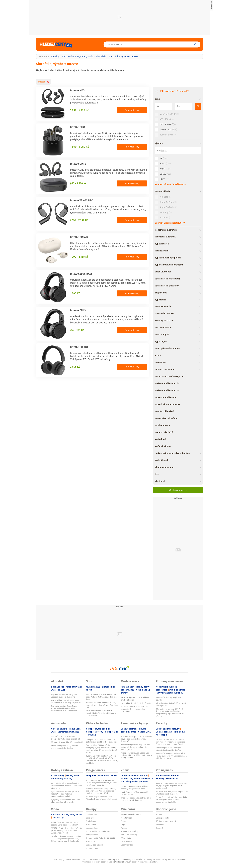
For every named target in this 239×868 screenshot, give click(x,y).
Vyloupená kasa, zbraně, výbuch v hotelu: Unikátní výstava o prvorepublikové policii (65, 794)
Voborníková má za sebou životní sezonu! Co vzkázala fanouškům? (65, 824)
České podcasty (162, 818)
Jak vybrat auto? (93, 848)
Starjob (159, 814)
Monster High (126, 818)
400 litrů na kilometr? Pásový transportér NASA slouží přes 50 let (65, 738)
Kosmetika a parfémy (130, 831)
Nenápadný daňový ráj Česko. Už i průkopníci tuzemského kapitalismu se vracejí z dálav (137, 755)
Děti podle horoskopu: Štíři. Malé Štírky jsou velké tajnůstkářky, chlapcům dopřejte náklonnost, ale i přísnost (171, 713)
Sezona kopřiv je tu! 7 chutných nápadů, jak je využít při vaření (169, 749)
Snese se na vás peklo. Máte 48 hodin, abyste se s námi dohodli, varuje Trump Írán (137, 739)
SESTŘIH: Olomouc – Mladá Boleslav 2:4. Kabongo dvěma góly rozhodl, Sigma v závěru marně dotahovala (66, 839)
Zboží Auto (90, 842)
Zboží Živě (90, 818)
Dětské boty (126, 838)
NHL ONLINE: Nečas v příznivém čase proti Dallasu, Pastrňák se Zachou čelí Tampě (101, 697)
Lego (123, 825)
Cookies (118, 862)
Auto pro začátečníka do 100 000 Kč (101, 838)
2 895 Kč (75, 367)
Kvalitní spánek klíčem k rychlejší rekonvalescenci (134, 793)
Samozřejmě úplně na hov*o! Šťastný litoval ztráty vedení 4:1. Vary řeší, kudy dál (102, 705)
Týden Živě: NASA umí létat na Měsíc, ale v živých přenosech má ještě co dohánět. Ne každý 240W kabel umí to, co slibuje (102, 759)
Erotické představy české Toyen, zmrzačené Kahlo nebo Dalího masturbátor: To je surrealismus (64, 708)
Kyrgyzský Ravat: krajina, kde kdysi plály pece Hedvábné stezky (65, 801)
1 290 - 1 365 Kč (79, 257)
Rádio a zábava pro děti (166, 821)
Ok (198, 106)
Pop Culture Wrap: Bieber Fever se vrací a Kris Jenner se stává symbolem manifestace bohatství (101, 783)
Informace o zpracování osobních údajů (98, 862)
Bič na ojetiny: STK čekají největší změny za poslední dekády (65, 747)
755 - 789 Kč (77, 330)
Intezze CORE (78, 164)
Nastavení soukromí (131, 862)
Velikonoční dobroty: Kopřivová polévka (169, 699)
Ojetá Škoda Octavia (94, 845)
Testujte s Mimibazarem (131, 814)
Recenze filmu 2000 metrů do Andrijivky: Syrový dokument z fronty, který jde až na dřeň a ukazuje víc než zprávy (101, 749)
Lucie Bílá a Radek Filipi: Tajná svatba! (137, 703)
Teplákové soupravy (129, 835)
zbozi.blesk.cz (92, 828)
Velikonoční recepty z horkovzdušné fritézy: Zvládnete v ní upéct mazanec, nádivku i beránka (171, 756)
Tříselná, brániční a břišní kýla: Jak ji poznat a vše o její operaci (136, 799)
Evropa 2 (159, 828)
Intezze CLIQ (78, 127)
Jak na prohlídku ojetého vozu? (99, 831)
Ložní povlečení (127, 842)
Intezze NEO (77, 90)
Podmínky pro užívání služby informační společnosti (165, 860)
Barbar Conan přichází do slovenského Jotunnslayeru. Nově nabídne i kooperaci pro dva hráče (172, 800)
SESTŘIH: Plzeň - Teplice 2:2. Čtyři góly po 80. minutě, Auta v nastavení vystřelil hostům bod (67, 831)
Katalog (55, 56)
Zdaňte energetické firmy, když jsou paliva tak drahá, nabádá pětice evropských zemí (136, 747)
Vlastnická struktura (149, 862)
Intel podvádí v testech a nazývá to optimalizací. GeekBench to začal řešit (102, 741)
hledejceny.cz (92, 814)
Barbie (124, 821)
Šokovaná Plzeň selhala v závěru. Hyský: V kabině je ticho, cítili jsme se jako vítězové (101, 713)
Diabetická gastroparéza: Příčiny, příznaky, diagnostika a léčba (134, 788)
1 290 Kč (75, 293)
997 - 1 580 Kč (78, 183)
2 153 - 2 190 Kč (79, 220)
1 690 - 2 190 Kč (79, 110)
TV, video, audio (85, 56)
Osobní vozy (91, 821)
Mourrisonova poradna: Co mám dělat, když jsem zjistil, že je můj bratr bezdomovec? (172, 786)
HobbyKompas (92, 835)
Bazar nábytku (127, 845)
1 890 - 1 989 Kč (79, 147)
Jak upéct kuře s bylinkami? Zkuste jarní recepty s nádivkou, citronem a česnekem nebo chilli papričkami (171, 742)
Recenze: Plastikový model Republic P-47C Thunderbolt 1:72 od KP (172, 793)
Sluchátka (101, 56)
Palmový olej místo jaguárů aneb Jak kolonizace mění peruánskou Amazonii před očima (67, 786)
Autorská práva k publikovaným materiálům (124, 860)
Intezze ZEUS (78, 310)
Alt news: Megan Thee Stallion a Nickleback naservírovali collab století (102, 798)
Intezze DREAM (79, 237)
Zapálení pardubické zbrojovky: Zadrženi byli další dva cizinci (64, 696)
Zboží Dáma (91, 825)
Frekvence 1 (161, 825)
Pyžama (124, 828)
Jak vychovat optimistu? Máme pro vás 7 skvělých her (171, 704)
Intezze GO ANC (79, 347)
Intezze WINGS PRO (82, 200)
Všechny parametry (178, 490)
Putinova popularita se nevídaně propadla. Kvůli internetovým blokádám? (134, 709)
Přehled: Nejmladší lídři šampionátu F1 (67, 742)
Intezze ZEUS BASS (81, 274)
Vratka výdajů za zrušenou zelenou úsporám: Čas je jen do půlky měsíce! (66, 701)
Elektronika (68, 56)
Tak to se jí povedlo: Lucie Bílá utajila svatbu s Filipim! (136, 699)
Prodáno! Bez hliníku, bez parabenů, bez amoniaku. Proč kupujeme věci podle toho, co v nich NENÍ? (101, 791)
